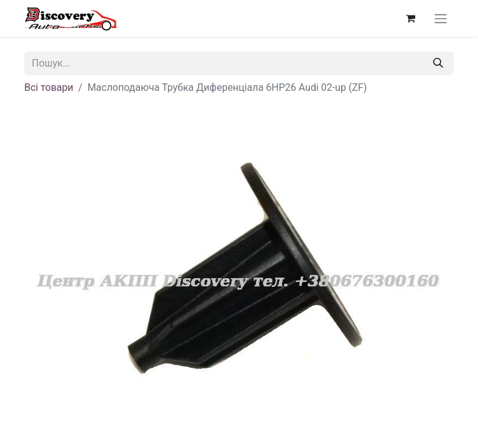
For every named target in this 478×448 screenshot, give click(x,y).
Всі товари (49, 87)
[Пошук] (438, 63)
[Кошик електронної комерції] (410, 18)
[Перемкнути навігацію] (441, 18)
